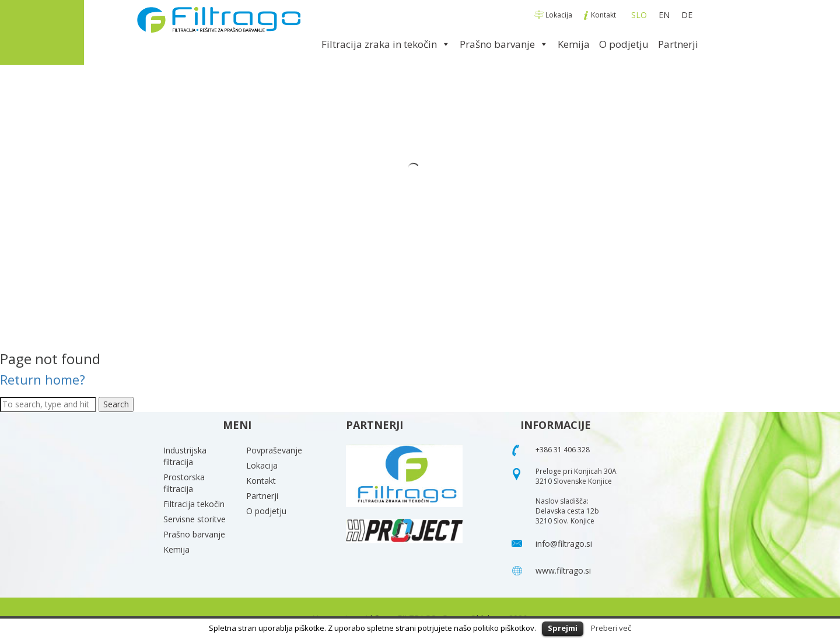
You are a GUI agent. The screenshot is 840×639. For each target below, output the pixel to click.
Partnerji (678, 44)
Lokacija (554, 15)
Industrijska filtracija (185, 456)
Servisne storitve (195, 519)
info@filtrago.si (564, 544)
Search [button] (116, 404)
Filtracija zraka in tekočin (386, 44)
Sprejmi (563, 628)
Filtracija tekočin (194, 504)
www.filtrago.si (563, 570)
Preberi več (611, 628)
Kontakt (600, 15)
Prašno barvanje (504, 44)
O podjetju (624, 44)
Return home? (43, 379)
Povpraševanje (274, 450)
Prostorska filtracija (184, 483)
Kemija (574, 44)
